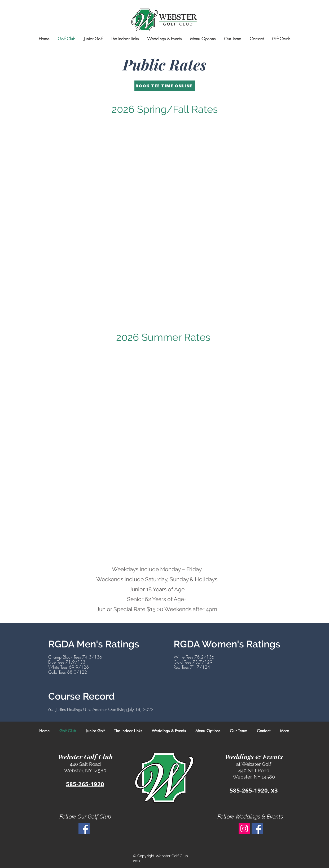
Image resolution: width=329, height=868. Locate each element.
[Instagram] (244, 829)
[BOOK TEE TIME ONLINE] (165, 86)
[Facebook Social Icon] (84, 829)
